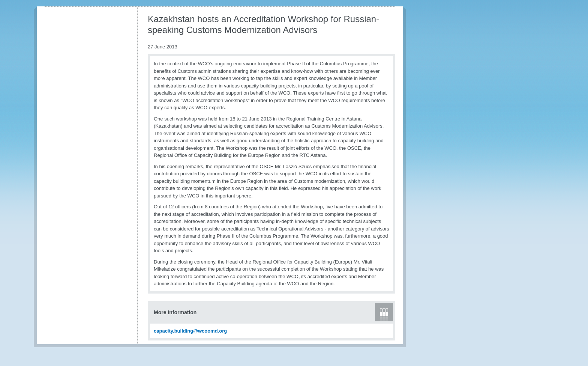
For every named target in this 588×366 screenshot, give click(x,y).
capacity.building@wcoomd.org (190, 331)
